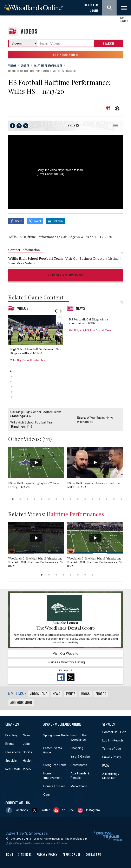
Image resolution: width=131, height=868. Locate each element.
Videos (29, 31)
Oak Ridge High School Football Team (90, 330)
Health (27, 761)
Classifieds (13, 752)
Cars (47, 795)
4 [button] (12, 387)
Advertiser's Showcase (27, 833)
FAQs (106, 766)
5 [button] (12, 392)
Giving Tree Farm (55, 765)
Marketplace (79, 786)
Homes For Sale (54, 786)
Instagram (93, 810)
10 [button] (78, 499)
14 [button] (107, 499)
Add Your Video (65, 55)
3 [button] (11, 382)
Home (10, 854)
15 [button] (114, 499)
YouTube (68, 810)
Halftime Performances (75, 514)
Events (71, 694)
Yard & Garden (80, 757)
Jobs (26, 744)
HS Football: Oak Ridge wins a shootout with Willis (89, 321)
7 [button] (56, 499)
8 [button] (63, 499)
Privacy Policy (112, 757)
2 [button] (12, 376)
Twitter (45, 810)
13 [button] (100, 499)
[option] (37, 340)
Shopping (77, 748)
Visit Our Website (65, 654)
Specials (11, 761)
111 (47, 439)
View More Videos (22, 263)
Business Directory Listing (66, 662)
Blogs (85, 694)
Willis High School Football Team (29, 360)
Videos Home (38, 694)
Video (27, 769)
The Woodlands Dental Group (65, 628)
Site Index (25, 854)
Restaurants (79, 765)
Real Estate (13, 769)
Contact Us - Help (114, 732)
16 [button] (121, 499)
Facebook (21, 810)
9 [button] (71, 499)
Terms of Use (112, 749)
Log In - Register (113, 740)
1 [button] (11, 371)
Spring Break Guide (56, 735)
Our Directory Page (66, 275)
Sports (73, 125)
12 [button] (92, 499)
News (81, 308)
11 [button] (85, 499)
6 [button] (12, 397)
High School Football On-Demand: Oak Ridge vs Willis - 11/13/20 (36, 351)
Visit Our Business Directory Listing (92, 258)
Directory (11, 735)
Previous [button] (56, 311)
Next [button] (61, 311)
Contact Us (94, 854)
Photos (101, 694)
